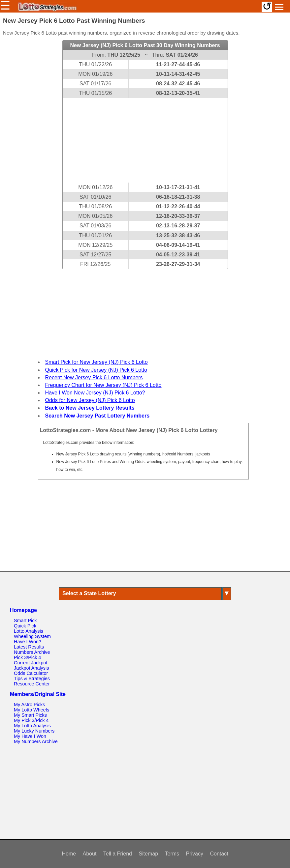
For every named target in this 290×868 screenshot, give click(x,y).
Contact (219, 854)
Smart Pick (25, 621)
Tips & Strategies (32, 679)
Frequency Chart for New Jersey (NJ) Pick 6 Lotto (103, 385)
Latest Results (29, 647)
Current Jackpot (31, 663)
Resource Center (32, 684)
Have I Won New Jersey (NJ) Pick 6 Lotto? (95, 393)
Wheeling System (32, 636)
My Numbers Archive (36, 741)
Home (69, 854)
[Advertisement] (145, 140)
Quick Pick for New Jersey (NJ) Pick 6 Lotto (96, 370)
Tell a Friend (118, 854)
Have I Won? (28, 642)
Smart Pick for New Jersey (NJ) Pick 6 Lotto (97, 362)
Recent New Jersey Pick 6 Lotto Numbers (94, 377)
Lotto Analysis (29, 631)
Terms (172, 854)
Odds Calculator (31, 673)
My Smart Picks (30, 715)
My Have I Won (30, 736)
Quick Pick (25, 626)
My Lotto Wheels (32, 710)
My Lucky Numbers (34, 731)
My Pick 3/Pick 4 (31, 720)
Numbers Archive (32, 652)
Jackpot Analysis (31, 668)
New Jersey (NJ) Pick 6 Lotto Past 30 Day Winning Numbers (145, 45)
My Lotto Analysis (32, 726)
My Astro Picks (29, 705)
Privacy (195, 854)
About (90, 854)
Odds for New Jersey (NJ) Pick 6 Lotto (90, 400)
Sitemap (148, 854)
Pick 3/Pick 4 (27, 657)
